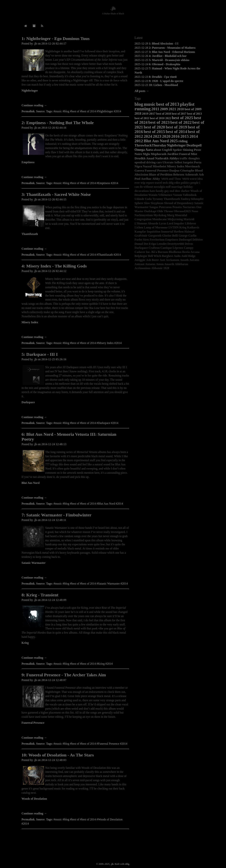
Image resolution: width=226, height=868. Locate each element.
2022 (168, 118)
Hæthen (179, 232)
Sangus (154, 207)
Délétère (198, 240)
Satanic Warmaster (34, 563)
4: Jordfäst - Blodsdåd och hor (168, 56)
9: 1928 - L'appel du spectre (166, 81)
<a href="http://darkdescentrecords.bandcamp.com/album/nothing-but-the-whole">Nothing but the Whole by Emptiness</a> (75, 170)
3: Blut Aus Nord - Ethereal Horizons (172, 52)
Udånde (139, 199)
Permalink (28, 111)
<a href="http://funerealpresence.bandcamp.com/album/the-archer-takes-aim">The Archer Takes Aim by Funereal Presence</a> (75, 731)
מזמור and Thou (171, 179)
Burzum (163, 252)
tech (165, 183)
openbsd (140, 162)
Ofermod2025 (182, 211)
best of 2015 (154, 132)
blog (139, 104)
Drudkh (140, 158)
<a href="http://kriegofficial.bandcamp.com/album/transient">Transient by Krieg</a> (75, 651)
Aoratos (194, 260)
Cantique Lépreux (172, 248)
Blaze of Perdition (161, 175)
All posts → (142, 91)
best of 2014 (176, 132)
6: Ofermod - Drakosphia (165, 64)
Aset (162, 260)
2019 (145, 114)
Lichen (139, 227)
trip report (147, 183)
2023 (157, 136)
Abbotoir (157, 268)
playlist (187, 104)
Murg (171, 215)
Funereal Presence (33, 723)
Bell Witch (155, 256)
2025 (174, 141)
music (150, 104)
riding (183, 141)
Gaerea (139, 171)
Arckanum (173, 260)
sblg (171, 183)
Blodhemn (175, 252)
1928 (166, 268)
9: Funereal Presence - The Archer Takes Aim (64, 675)
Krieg (25, 643)
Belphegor (141, 256)
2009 (164, 109)
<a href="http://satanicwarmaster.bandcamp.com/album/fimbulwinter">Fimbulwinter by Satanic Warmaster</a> (75, 571)
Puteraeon (165, 207)
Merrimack (193, 166)
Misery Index (30, 322)
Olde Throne (165, 211)
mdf (168, 187)
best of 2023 (159, 122)
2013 (175, 104)
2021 (172, 109)
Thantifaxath (30, 234)
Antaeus (150, 264)
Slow (147, 203)
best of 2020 (154, 127)
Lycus (163, 223)
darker (185, 191)
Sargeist (188, 162)
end (172, 191)
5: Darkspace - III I (40, 354)
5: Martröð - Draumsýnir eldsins (169, 60)
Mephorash (159, 154)
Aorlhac (146, 179)
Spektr (177, 150)
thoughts (194, 158)
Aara (149, 150)
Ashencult (191, 175)
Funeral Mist (188, 154)
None (195, 211)
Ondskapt (150, 211)
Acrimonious (143, 268)
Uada (148, 199)
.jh (113, 8)
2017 (152, 114)
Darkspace (28, 402)
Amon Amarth (165, 264)
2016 (175, 136)
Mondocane (159, 219)
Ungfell (167, 150)
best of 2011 (142, 118)
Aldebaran (181, 264)
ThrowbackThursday (150, 145)
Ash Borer (153, 260)
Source (40, 111)
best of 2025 (182, 118)
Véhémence (165, 195)
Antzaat (139, 264)
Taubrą (185, 199)
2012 (139, 141)
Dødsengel (185, 240)
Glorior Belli (170, 236)
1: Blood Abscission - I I (164, 44)
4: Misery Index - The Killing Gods (54, 266)
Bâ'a (154, 252)
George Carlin (187, 236)
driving (151, 162)
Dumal (139, 244)
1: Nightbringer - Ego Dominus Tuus (56, 39)
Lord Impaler (176, 223)
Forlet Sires (142, 240)
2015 (185, 136)
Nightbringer (30, 91)
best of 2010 (157, 118)
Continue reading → (34, 105)
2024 (148, 136)
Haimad (189, 232)
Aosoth (184, 260)
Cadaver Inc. (143, 252)
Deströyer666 (176, 244)
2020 (166, 136)
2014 (194, 136)
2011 (155, 109)
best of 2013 (194, 114)
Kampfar (140, 232)
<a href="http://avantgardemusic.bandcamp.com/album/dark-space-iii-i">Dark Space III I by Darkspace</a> (75, 410)
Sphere (139, 203)
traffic (184, 158)
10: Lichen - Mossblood (163, 85)
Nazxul (147, 166)
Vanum (178, 195)
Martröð (189, 219)
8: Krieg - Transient (40, 595)
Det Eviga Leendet (155, 244)
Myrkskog (160, 215)
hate (152, 191)
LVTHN (174, 227)
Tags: (49, 111)
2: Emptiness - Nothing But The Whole (58, 123)
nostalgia (159, 187)
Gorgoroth (155, 236)
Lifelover (190, 223)
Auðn (177, 256)
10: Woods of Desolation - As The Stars (58, 755)
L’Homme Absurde (146, 223)
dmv (178, 191)
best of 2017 (179, 114)
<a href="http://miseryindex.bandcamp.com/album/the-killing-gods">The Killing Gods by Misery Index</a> (75, 330)
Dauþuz (174, 171)
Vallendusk (190, 195)
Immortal (167, 232)
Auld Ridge (188, 256)
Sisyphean (157, 203)
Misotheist (159, 166)
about (157, 150)
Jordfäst (173, 154)
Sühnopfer (197, 199)
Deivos (189, 244)
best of (163, 104)
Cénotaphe (187, 171)
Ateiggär (140, 260)
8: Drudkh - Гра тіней (163, 77)
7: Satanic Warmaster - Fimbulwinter (57, 515)
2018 (138, 114)
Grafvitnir (141, 236)
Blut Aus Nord (31, 483)
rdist (177, 183)
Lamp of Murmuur (156, 227)
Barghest (167, 256)
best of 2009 (193, 109)
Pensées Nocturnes (184, 207)
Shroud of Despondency (179, 203)
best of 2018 (164, 114)
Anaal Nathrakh (157, 158)
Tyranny (158, 199)
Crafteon (154, 248)
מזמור (185, 179)
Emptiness (28, 162)
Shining (188, 150)
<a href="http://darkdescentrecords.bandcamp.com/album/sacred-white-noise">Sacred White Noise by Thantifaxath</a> (75, 242)
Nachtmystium (144, 215)
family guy (162, 191)
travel (158, 183)
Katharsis (193, 227)
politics (185, 183)
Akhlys (174, 158)
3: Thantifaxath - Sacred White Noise (56, 194)
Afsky (156, 179)
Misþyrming (175, 219)
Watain (153, 195)
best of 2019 (176, 127)
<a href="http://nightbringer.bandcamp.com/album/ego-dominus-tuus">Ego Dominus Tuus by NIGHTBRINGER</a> (75, 98)
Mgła (146, 154)
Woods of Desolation (34, 799)
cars (159, 162)
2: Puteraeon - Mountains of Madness (172, 48)
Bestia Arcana (191, 252)
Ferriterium (157, 240)
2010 (180, 109)
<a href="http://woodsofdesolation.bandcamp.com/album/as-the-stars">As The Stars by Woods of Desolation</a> (75, 806)
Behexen (179, 175)
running (143, 109)
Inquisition (154, 232)
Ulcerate (168, 162)
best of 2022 (181, 122)
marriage (177, 187)
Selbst (178, 162)
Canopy (189, 248)
